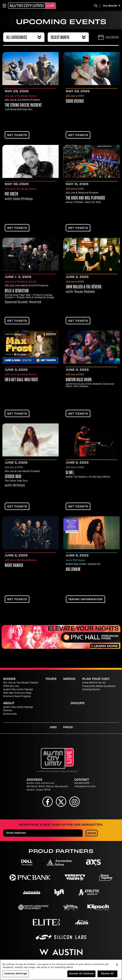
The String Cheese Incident (23, 105)
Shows (9, 679)
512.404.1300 (82, 783)
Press (68, 728)
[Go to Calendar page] (108, 37)
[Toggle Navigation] (6, 6)
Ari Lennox (73, 570)
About (9, 703)
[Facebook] (48, 802)
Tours (51, 679)
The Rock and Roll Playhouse (86, 198)
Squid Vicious (75, 101)
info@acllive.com (85, 787)
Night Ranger (14, 566)
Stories (7, 711)
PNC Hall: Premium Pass (17, 693)
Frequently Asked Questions (99, 686)
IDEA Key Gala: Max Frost (21, 380)
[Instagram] (75, 802)
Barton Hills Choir (79, 380)
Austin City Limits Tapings (18, 690)
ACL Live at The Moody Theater (21, 683)
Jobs (53, 728)
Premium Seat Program (17, 696)
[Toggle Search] (96, 6)
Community (10, 714)
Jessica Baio (13, 477)
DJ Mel (70, 473)
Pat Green (11, 194)
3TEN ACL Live (11, 686)
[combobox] (24, 37)
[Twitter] (61, 802)
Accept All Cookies (81, 974)
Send (92, 834)
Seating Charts (91, 690)
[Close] (117, 965)
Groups (78, 703)
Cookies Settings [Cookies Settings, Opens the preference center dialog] (16, 974)
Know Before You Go (94, 683)
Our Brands (112, 6)
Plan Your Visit (96, 679)
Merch (69, 679)
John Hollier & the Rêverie (84, 287)
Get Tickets (17, 135)
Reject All (107, 974)
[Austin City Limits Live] (32, 6)
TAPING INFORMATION (85, 600)
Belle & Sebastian (17, 291)
